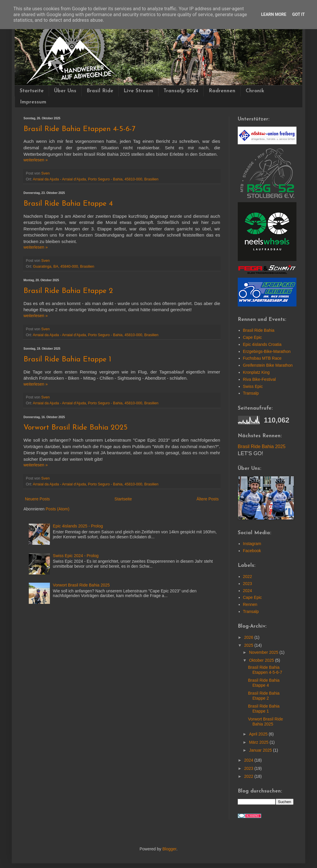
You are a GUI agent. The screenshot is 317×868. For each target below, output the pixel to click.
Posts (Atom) (58, 509)
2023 (248, 584)
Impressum (33, 102)
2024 (248, 591)
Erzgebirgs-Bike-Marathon (267, 351)
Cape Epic (253, 337)
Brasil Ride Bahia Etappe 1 (67, 360)
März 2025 (259, 742)
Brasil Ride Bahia (259, 330)
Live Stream (138, 91)
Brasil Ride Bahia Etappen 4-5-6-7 (79, 129)
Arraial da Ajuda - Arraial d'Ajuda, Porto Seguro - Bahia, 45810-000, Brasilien (96, 179)
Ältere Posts (208, 499)
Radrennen (222, 91)
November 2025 (264, 652)
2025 (249, 645)
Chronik (255, 91)
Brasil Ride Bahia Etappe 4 (68, 204)
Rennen (250, 604)
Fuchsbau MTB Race (262, 358)
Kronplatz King (256, 372)
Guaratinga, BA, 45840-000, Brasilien (64, 267)
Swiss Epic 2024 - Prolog (76, 556)
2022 (248, 577)
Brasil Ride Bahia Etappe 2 (68, 291)
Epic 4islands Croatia (262, 344)
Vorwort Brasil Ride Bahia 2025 (76, 428)
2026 (249, 637)
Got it (298, 14)
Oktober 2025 (262, 660)
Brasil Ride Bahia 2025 (262, 446)
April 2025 (259, 734)
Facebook (252, 551)
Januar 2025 (261, 750)
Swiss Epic (253, 386)
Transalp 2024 (181, 91)
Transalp (251, 393)
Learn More (274, 14)
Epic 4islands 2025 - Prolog (78, 526)
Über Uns (65, 91)
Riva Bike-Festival (259, 379)
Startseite (32, 91)
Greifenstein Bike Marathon (268, 365)
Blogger (169, 849)
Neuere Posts (37, 499)
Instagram (252, 544)
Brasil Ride (100, 91)
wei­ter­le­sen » (36, 160)
